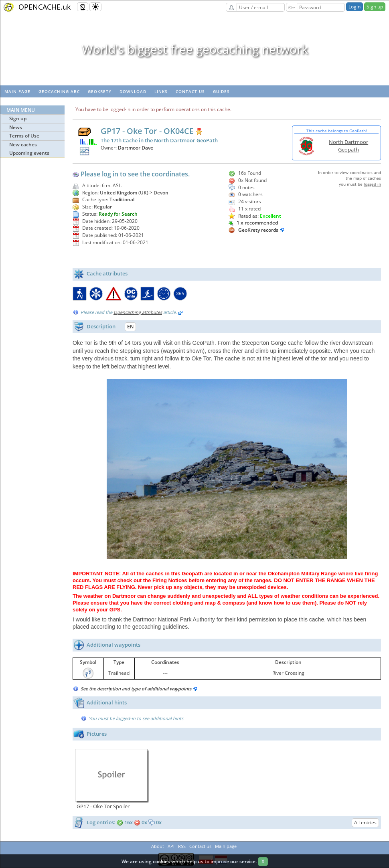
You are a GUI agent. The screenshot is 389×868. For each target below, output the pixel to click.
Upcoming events (29, 153)
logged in (372, 184)
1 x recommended (253, 223)
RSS (182, 846)
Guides (221, 91)
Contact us (190, 91)
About (158, 846)
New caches (23, 145)
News (16, 127)
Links (161, 91)
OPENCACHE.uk (45, 7)
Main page (17, 91)
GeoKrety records (258, 230)
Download (133, 91)
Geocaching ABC (59, 91)
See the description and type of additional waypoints (139, 689)
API (171, 846)
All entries (365, 822)
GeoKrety (100, 91)
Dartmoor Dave (136, 148)
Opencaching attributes (138, 312)
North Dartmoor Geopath (348, 146)
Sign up (375, 7)
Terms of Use (24, 136)
